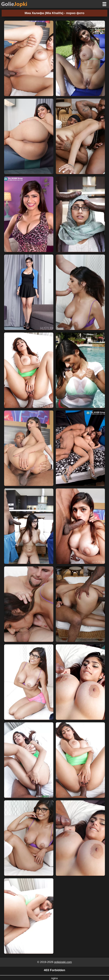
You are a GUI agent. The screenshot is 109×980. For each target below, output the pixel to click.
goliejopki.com (63, 962)
